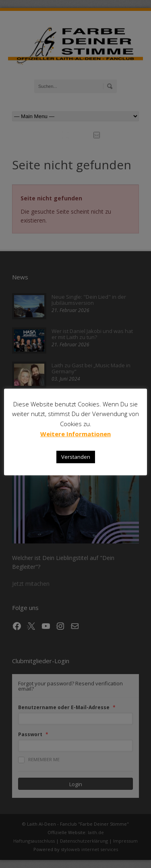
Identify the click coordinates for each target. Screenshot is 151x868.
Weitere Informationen (75, 434)
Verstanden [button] (76, 457)
